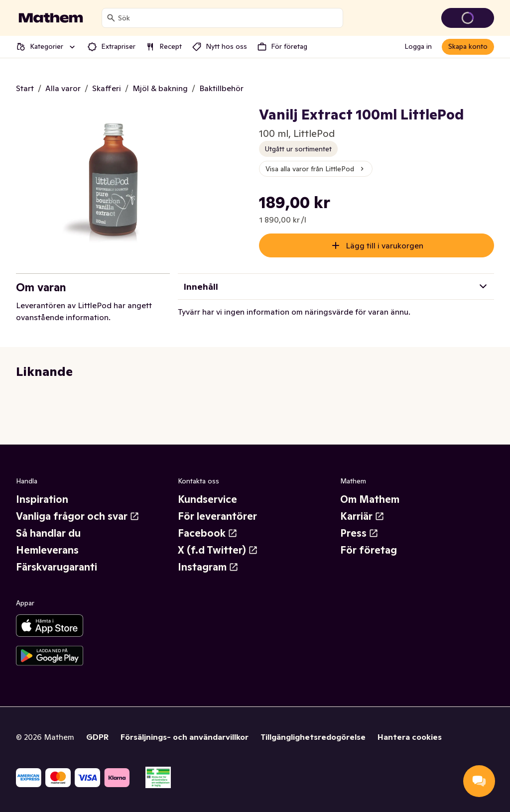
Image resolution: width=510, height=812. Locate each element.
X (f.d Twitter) (218, 550)
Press (359, 533)
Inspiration (42, 499)
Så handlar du (48, 533)
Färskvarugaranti (57, 567)
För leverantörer (217, 516)
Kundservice (207, 499)
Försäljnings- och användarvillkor (185, 737)
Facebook (208, 533)
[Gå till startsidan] (51, 18)
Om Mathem (370, 499)
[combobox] (228, 18)
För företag (369, 550)
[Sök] (111, 18)
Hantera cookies (410, 737)
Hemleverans (47, 550)
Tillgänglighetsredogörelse (313, 737)
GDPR (97, 737)
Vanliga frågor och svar (78, 516)
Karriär (362, 516)
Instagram (208, 567)
